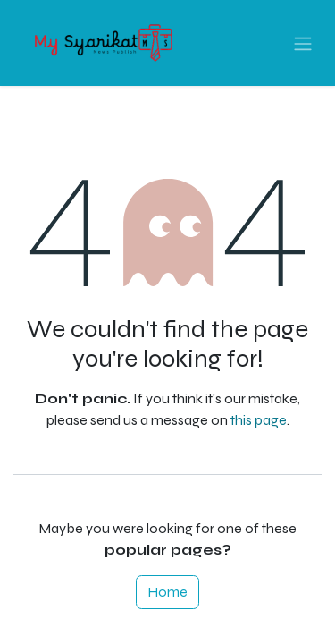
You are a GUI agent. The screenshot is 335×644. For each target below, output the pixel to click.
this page (259, 420)
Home (167, 592)
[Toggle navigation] (303, 43)
